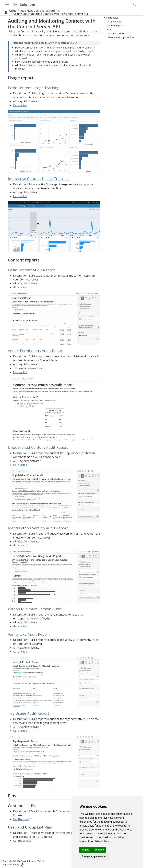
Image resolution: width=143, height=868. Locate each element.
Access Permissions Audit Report (36, 351)
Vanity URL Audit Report (29, 634)
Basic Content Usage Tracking (119, 27)
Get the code (21, 819)
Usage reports (114, 22)
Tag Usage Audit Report (29, 713)
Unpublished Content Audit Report (38, 447)
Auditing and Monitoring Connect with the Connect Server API (50, 14)
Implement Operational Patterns (40, 11)
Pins (109, 43)
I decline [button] (99, 850)
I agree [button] (86, 850)
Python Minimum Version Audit (35, 609)
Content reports (115, 39)
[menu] (7, 5)
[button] (6, 12)
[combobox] (135, 5)
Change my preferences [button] (94, 856)
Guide (13, 11)
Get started (20, 105)
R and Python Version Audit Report (38, 528)
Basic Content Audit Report (31, 270)
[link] (103, 841)
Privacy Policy (103, 841)
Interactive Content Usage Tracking (122, 34)
